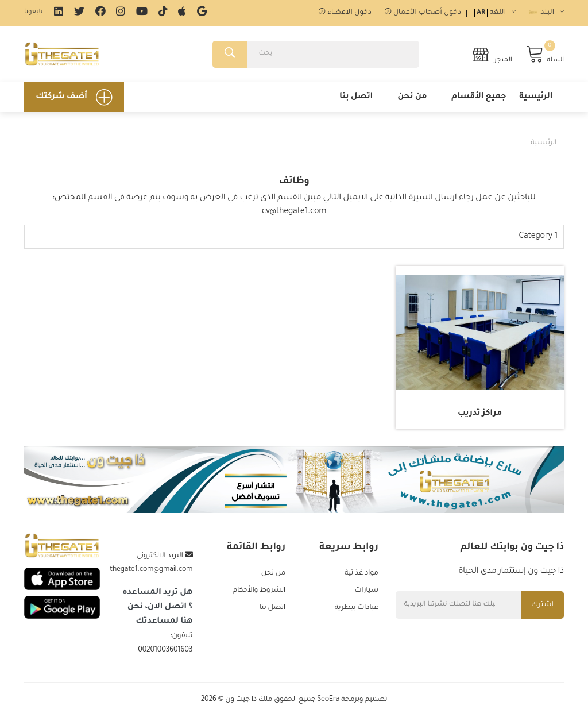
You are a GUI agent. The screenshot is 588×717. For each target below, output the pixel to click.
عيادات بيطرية (357, 608)
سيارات (366, 591)
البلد (546, 13)
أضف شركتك (74, 97)
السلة (545, 54)
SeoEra (328, 700)
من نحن (412, 97)
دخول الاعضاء (345, 13)
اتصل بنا (356, 97)
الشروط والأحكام (259, 591)
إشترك (542, 605)
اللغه (495, 13)
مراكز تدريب (480, 414)
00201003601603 (165, 650)
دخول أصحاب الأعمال (423, 13)
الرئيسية (536, 97)
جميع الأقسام (479, 97)
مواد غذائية (361, 573)
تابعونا (33, 12)
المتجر (492, 54)
